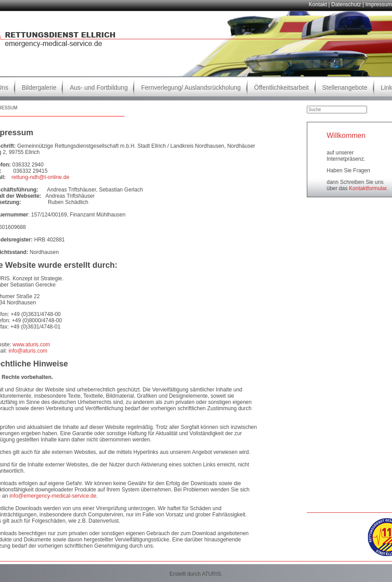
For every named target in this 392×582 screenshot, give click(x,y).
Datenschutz (346, 4)
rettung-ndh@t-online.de (41, 177)
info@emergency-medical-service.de (53, 496)
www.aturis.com (31, 345)
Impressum (378, 4)
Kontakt (318, 4)
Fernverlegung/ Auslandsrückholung (191, 87)
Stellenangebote (345, 87)
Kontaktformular (368, 188)
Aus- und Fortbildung (99, 87)
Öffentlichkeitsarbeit (282, 87)
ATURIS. (212, 574)
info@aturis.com (28, 351)
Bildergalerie (39, 87)
